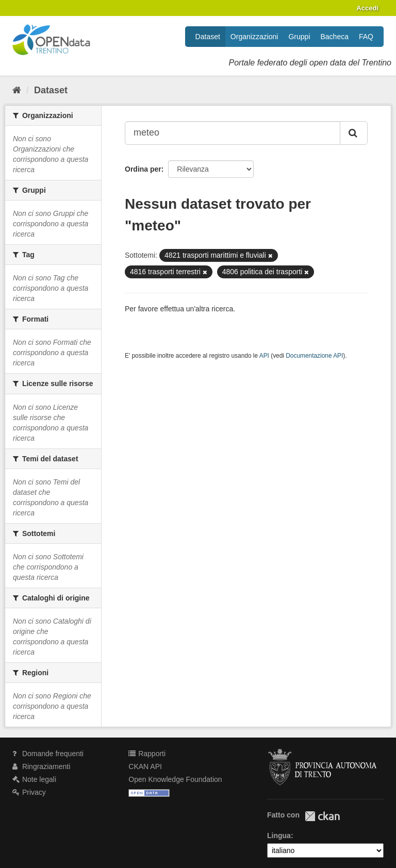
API (264, 356)
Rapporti (147, 754)
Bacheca (335, 37)
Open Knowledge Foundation (175, 779)
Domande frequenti (48, 754)
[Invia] (354, 133)
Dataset (208, 37)
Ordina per (143, 169)
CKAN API (145, 766)
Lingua (279, 836)
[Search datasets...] (233, 133)
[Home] (17, 90)
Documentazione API (314, 356)
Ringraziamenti (41, 766)
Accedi (367, 8)
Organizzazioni (254, 37)
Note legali (34, 779)
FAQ (366, 37)
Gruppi (299, 37)
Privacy (29, 792)
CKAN (322, 816)
